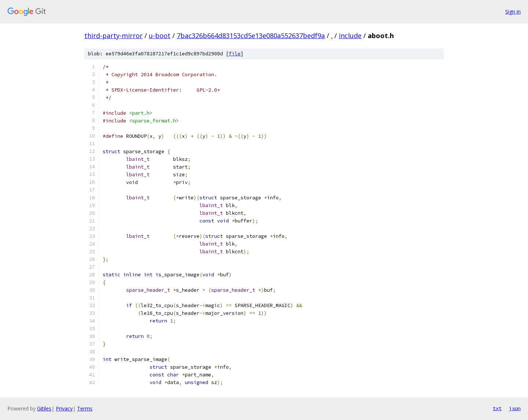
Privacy (64, 408)
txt (497, 408)
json (515, 408)
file (235, 54)
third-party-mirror (113, 36)
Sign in (513, 12)
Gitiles (44, 408)
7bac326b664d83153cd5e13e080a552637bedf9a (251, 36)
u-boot (160, 36)
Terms (85, 408)
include (350, 36)
